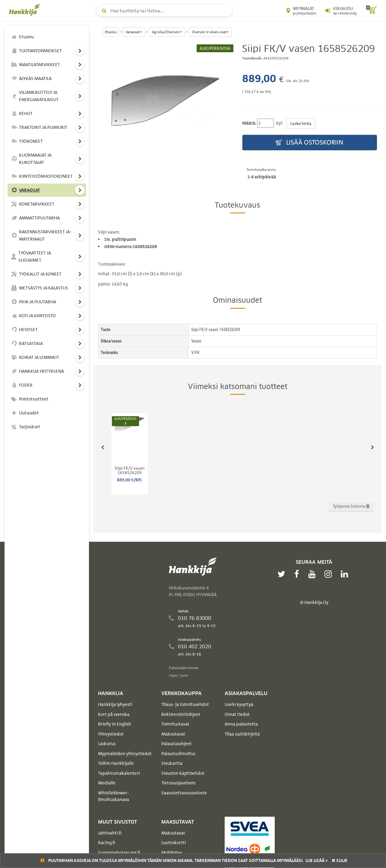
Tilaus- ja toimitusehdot (185, 704)
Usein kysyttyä (239, 704)
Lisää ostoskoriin (309, 143)
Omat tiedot (237, 714)
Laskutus (107, 744)
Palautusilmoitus (178, 754)
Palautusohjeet (177, 744)
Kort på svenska (114, 714)
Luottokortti (174, 843)
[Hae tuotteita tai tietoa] (164, 11)
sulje (340, 860)
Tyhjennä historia (351, 506)
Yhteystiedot (111, 734)
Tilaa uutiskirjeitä (242, 734)
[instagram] (330, 574)
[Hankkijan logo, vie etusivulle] (26, 10)
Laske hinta (301, 123)
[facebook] (298, 574)
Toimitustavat (175, 724)
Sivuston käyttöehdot (183, 773)
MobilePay (172, 853)
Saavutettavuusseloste (184, 793)
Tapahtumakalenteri (119, 773)
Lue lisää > (317, 860)
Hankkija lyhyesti (115, 704)
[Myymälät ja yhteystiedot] (301, 11)
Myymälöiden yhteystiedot (125, 754)
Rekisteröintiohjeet (181, 714)
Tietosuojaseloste (179, 783)
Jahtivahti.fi (110, 833)
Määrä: (249, 123)
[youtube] (313, 574)
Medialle (107, 783)
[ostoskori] (372, 11)
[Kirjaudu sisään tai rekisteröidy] (341, 11)
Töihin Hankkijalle (116, 763)
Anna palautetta (241, 724)
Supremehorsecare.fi (119, 853)
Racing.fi (107, 843)
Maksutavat (173, 734)
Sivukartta (172, 763)
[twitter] (283, 574)
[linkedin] (346, 574)
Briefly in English (115, 724)
